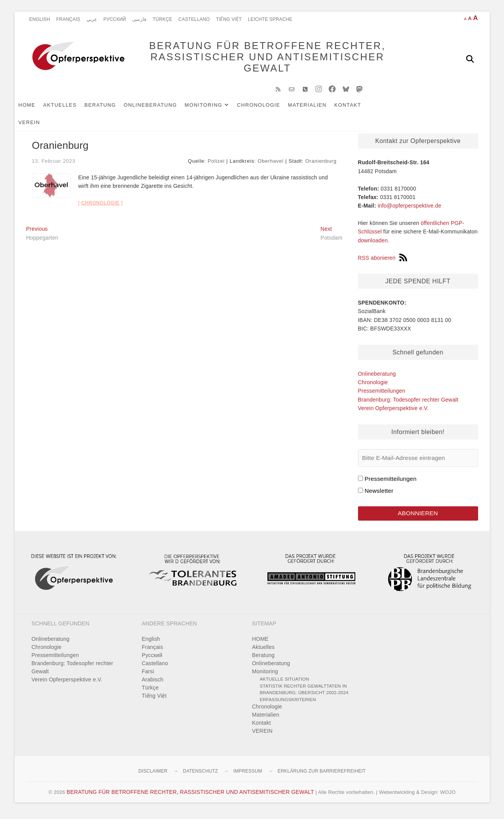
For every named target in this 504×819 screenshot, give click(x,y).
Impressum (248, 776)
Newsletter (379, 495)
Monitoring (215, 109)
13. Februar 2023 (54, 165)
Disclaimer (153, 776)
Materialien (319, 109)
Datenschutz (201, 776)
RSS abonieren (383, 262)
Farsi (148, 676)
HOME (39, 109)
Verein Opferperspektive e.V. (393, 412)
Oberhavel (271, 165)
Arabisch (153, 684)
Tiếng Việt (229, 19)
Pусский (115, 19)
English (40, 19)
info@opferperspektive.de (410, 209)
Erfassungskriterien (288, 704)
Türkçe (162, 19)
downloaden (373, 244)
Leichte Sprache (270, 19)
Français (68, 19)
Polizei (216, 165)
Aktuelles (72, 109)
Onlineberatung (162, 109)
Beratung (112, 109)
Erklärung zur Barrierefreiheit (322, 776)
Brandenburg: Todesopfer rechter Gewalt (408, 404)
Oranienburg (321, 165)
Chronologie (270, 109)
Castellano (194, 19)
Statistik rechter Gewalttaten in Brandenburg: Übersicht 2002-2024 (304, 694)
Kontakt (360, 109)
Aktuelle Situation (285, 684)
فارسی (139, 19)
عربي (92, 19)
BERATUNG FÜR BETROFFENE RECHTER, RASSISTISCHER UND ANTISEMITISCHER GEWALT (256, 59)
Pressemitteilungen (382, 395)
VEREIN (391, 109)
